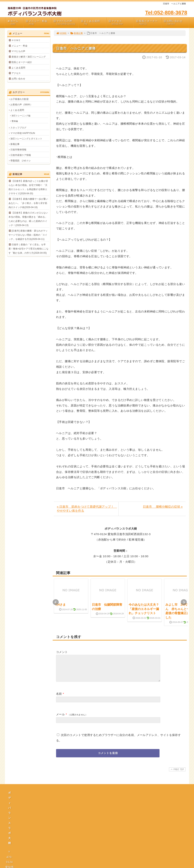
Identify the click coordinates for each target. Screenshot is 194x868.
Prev (56, 602)
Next (184, 602)
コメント (62, 652)
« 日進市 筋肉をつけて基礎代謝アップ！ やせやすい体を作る (87, 509)
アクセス (121, 23)
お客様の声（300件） (21, 105)
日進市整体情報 (18, 150)
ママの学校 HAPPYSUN (23, 133)
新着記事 (77, 33)
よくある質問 (93, 23)
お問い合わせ (176, 23)
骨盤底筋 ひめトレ (21, 161)
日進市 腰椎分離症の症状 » (163, 507)
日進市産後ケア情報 (21, 155)
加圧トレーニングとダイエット (26, 139)
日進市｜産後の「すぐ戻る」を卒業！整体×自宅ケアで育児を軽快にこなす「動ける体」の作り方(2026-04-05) (29, 249)
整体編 (15, 121)
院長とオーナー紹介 (22, 62)
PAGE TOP (177, 774)
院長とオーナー (149, 23)
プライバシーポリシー (98, 832)
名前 (59, 698)
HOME (61, 33)
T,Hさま (60, 605)
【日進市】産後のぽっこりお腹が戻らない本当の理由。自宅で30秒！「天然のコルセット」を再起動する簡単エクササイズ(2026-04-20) (28, 187)
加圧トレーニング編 (21, 116)
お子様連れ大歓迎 (20, 99)
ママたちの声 (66, 23)
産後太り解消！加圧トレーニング (29, 57)
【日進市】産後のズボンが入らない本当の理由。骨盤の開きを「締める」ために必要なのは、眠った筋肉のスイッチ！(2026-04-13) (28, 219)
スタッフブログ (18, 128)
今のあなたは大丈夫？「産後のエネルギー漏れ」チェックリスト (144, 609)
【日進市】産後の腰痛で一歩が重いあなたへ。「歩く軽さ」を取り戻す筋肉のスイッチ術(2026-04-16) (28, 203)
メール (60, 719)
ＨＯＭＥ (16, 40)
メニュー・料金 (38, 23)
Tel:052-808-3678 (166, 13)
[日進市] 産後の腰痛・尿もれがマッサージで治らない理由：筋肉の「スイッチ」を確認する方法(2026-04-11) (28, 235)
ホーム (15, 23)
